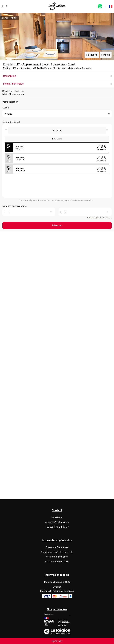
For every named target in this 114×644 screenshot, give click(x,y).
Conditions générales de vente (57, 573)
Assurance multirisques (57, 583)
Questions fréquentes (57, 569)
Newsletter (57, 539)
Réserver (57, 515)
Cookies (57, 608)
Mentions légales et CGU (57, 603)
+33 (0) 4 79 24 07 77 (57, 548)
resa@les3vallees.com (57, 544)
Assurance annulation (57, 578)
